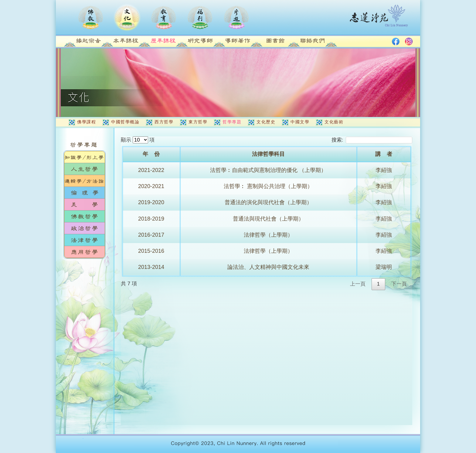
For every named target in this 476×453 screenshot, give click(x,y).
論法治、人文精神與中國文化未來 (268, 267)
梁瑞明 (384, 267)
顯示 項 (138, 140)
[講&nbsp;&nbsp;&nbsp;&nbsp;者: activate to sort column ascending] (384, 155)
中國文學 (300, 122)
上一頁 (358, 284)
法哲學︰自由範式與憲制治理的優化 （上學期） (268, 170)
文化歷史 (266, 122)
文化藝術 (334, 122)
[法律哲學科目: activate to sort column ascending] (269, 155)
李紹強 (384, 170)
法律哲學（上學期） (268, 235)
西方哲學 (164, 122)
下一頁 (399, 284)
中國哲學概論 (125, 122)
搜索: (372, 140)
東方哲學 (198, 122)
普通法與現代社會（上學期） (268, 219)
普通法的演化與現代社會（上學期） (268, 202)
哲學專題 (232, 122)
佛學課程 (87, 122)
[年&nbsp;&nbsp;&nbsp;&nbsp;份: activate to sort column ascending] (152, 155)
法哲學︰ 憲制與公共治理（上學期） (268, 186)
